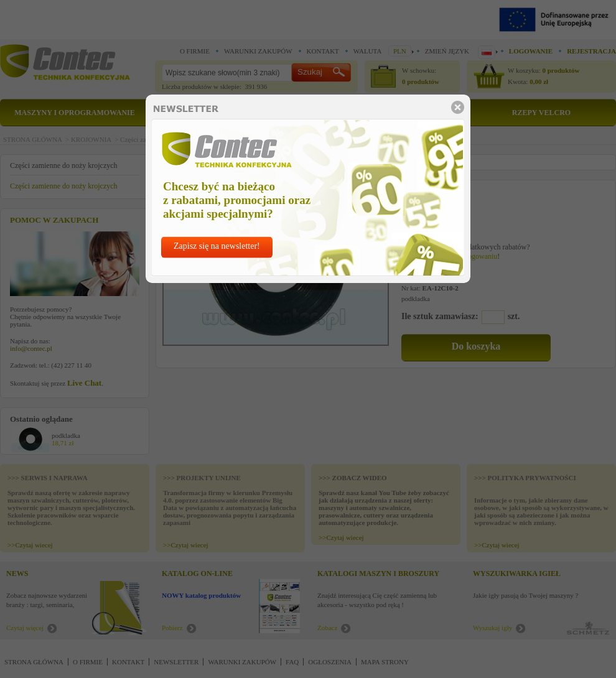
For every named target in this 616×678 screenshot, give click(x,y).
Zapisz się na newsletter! (217, 246)
